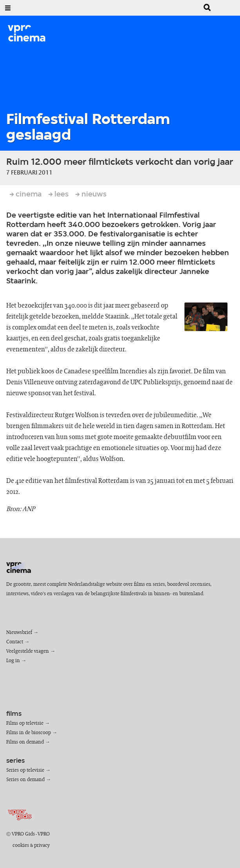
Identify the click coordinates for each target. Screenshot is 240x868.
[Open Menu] (8, 8)
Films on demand (25, 742)
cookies (21, 845)
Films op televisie (25, 723)
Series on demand (25, 780)
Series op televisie (25, 770)
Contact (15, 642)
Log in (13, 661)
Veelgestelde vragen (28, 651)
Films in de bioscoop (29, 733)
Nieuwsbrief (19, 633)
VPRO (44, 834)
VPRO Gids (23, 834)
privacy (42, 845)
